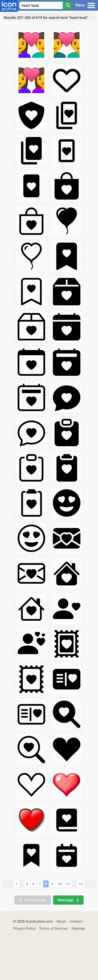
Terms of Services (54, 928)
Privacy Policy (24, 928)
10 (60, 884)
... (22, 884)
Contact (76, 921)
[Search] (68, 5)
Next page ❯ (68, 900)
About (61, 921)
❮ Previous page (33, 900)
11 (68, 884)
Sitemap (78, 928)
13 (80, 884)
